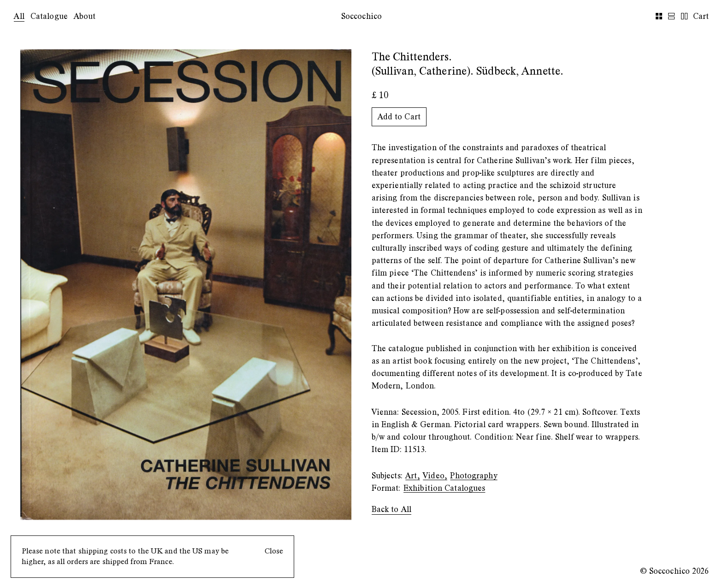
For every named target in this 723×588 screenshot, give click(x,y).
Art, (412, 476)
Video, (435, 476)
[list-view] (673, 17)
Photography (474, 476)
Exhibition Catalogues (444, 488)
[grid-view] (660, 17)
